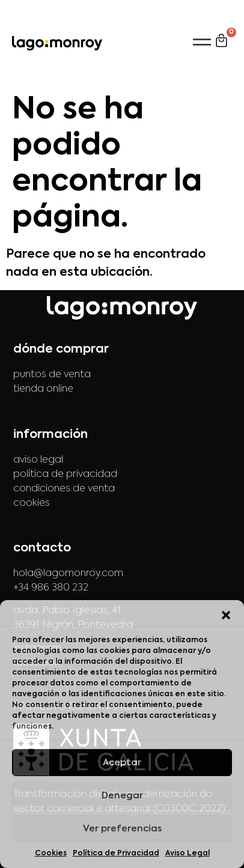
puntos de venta (52, 375)
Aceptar (122, 763)
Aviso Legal (188, 854)
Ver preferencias (122, 829)
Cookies (51, 854)
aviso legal (38, 460)
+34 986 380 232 (51, 588)
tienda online (43, 389)
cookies (32, 503)
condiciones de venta (64, 489)
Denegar (122, 796)
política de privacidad (65, 475)
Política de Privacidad (116, 854)
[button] (226, 615)
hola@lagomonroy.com (68, 574)
